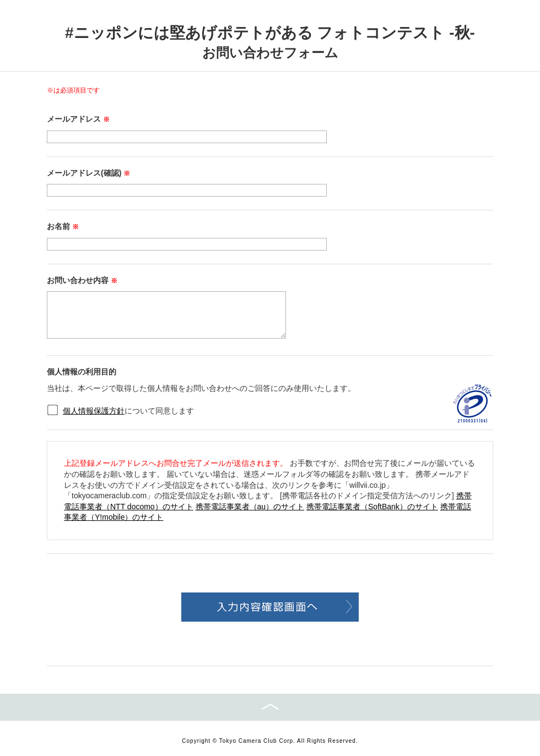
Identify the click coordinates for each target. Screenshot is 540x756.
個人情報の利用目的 (82, 372)
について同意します (128, 411)
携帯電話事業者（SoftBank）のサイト (372, 507)
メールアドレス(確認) (88, 173)
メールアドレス (78, 119)
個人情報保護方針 (94, 411)
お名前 (63, 226)
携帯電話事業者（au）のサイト (250, 507)
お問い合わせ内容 (82, 280)
